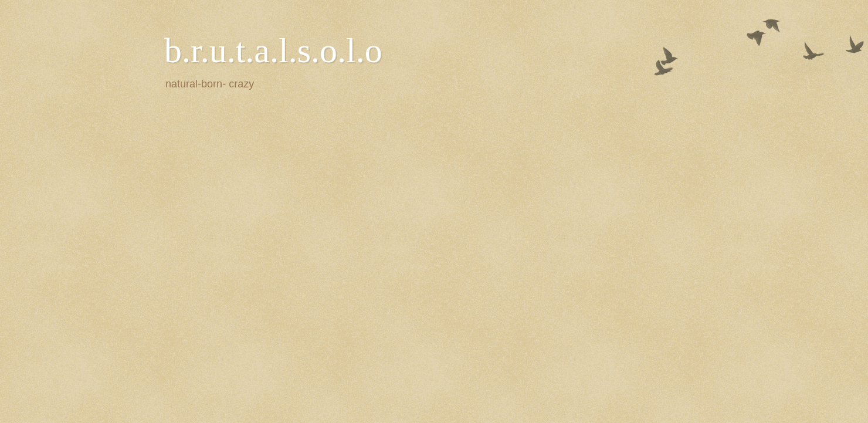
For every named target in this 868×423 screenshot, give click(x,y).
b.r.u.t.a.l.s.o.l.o (273, 50)
